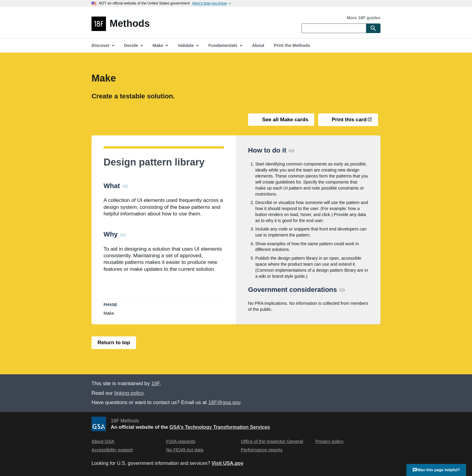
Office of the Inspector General (272, 441)
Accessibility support (112, 450)
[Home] (193, 24)
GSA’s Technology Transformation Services (220, 427)
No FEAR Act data (185, 450)
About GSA (103, 441)
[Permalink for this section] (125, 186)
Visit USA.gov (228, 463)
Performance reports (262, 450)
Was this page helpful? (436, 470)
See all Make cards (284, 119)
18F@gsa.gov (224, 402)
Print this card (348, 119)
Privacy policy (329, 441)
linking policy (129, 393)
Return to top (114, 342)
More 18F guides (364, 18)
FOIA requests (181, 441)
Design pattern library (154, 162)
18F (156, 383)
